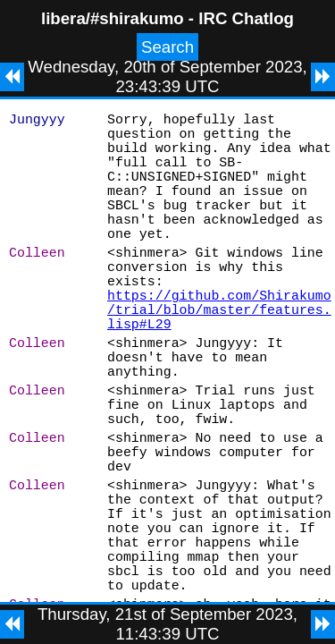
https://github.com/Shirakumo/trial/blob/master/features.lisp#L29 (219, 359)
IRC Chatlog (246, 18)
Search (167, 47)
